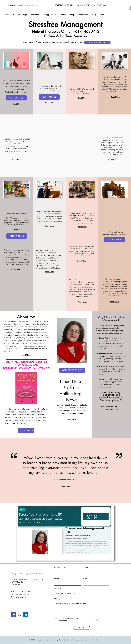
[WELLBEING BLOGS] (72, 370)
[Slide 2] (67, 497)
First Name (59, 568)
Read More (82, 98)
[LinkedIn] (25, 614)
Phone (57, 589)
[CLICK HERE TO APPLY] (97, 42)
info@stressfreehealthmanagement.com (22, 5)
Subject (86, 578)
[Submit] (82, 628)
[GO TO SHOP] (115, 240)
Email (56, 578)
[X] (19, 614)
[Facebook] (13, 614)
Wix (98, 640)
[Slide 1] (64, 497)
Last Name (87, 568)
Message (58, 599)
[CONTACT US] (16, 98)
